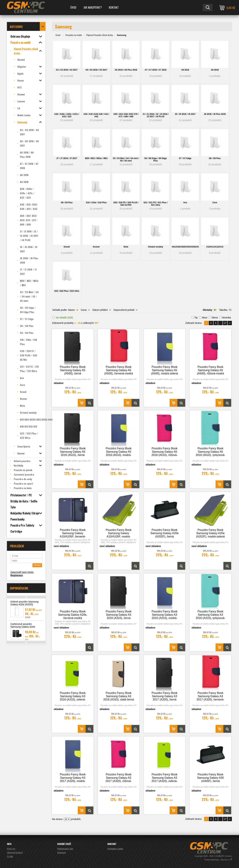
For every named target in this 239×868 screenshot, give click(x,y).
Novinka (226, 318)
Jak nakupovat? (93, 7)
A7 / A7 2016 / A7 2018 (155, 70)
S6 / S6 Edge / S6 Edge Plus (155, 160)
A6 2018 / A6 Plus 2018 (126, 70)
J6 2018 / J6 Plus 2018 (215, 114)
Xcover (96, 247)
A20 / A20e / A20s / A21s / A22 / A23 (67, 115)
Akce (205, 318)
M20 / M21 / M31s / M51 (96, 158)
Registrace (17, 575)
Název (72, 310)
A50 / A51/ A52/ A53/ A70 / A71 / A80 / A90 (126, 115)
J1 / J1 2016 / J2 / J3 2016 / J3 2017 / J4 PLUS (156, 115)
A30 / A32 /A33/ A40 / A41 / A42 (96, 115)
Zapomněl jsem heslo (22, 572)
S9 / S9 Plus (67, 203)
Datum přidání (100, 310)
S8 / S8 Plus (215, 158)
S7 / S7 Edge (185, 158)
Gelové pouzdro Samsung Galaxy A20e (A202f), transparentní (24, 604)
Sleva (215, 318)
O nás (10, 856)
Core (215, 203)
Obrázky (207, 310)
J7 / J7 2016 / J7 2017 (67, 158)
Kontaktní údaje (115, 849)
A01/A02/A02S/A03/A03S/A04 (185, 247)
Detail (28, 617)
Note (126, 247)
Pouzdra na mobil (74, 35)
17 (225, 323)
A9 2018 (215, 70)
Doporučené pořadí (124, 310)
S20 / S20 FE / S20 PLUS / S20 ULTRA (126, 204)
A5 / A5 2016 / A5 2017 (96, 70)
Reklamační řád (65, 849)
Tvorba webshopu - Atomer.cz (218, 860)
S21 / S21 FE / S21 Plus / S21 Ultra (156, 204)
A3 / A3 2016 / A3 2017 (67, 70)
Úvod (73, 7)
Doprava (62, 852)
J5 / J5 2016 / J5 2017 (185, 114)
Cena (84, 310)
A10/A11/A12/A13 (215, 247)
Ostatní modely (156, 247)
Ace (185, 203)
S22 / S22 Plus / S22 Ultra (67, 291)
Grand (67, 247)
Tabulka (223, 310)
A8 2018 (185, 70)
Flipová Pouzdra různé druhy (100, 35)
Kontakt (114, 7)
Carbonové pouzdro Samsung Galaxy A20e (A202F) (23, 627)
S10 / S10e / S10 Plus (96, 203)
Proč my (11, 849)
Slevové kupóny (15, 852)
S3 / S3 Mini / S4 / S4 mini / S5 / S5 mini (126, 160)
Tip (196, 318)
